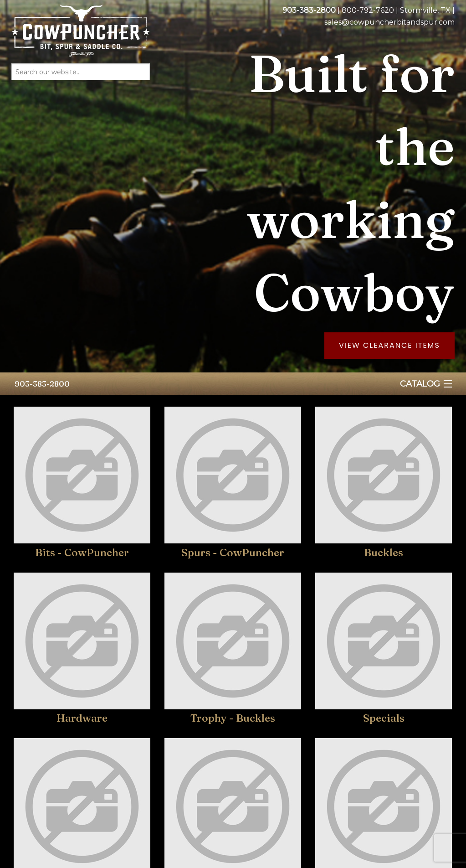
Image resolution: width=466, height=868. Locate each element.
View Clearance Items (389, 345)
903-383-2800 (42, 384)
